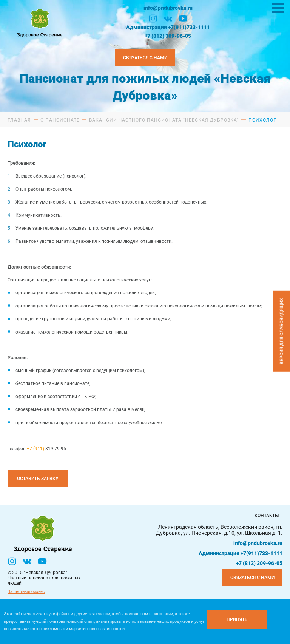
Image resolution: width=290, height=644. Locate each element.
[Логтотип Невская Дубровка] (39, 22)
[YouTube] (183, 19)
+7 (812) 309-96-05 (168, 36)
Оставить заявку (38, 479)
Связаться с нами (252, 578)
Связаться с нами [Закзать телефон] (145, 58)
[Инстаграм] (153, 19)
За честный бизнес (26, 592)
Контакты (267, 516)
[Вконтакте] (168, 19)
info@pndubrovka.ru (168, 8)
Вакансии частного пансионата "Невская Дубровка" (164, 120)
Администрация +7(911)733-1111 (168, 27)
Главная (19, 120)
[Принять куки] (238, 619)
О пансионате (60, 120)
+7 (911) (36, 449)
